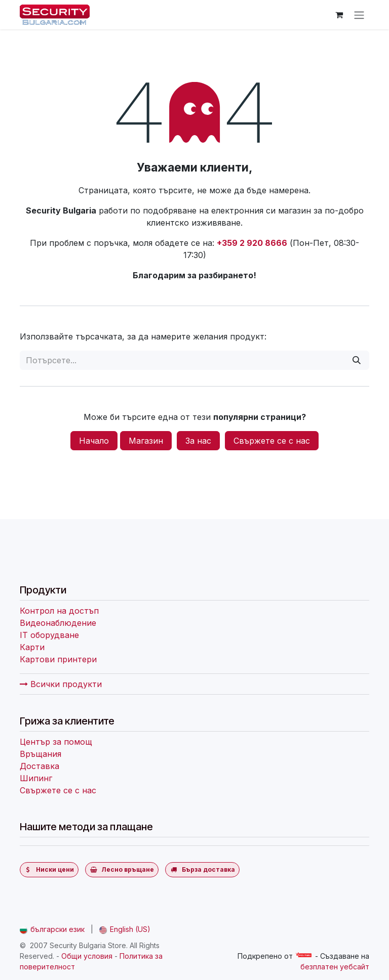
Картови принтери (58, 659)
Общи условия (87, 956)
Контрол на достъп (59, 611)
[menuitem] (52, 929)
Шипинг (36, 778)
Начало (94, 441)
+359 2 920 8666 (252, 243)
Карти (32, 647)
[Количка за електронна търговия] (339, 15)
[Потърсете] (357, 360)
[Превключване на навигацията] (359, 15)
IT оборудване (49, 635)
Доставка (40, 766)
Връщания (41, 754)
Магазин (146, 441)
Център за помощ (56, 742)
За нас (198, 441)
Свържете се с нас (272, 441)
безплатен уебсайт (335, 967)
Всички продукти (61, 684)
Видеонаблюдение (58, 623)
